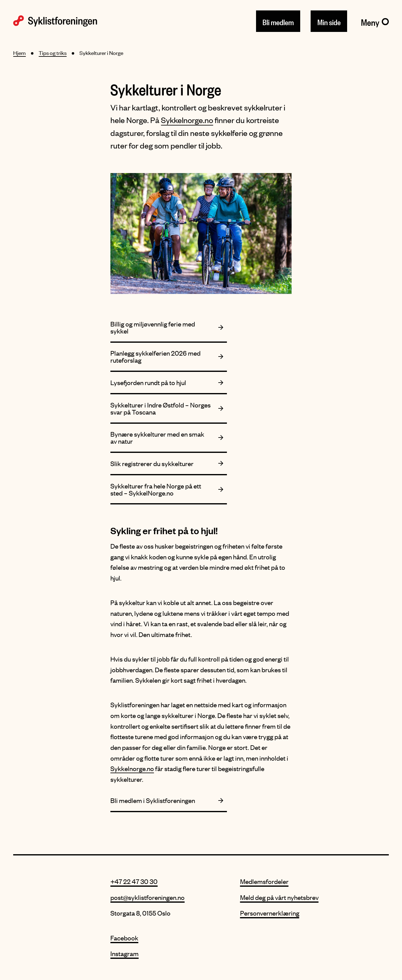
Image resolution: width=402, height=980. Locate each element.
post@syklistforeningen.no (147, 897)
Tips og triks (53, 53)
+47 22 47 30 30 (134, 881)
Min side (329, 21)
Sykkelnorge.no (187, 120)
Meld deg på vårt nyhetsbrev (279, 897)
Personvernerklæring (270, 913)
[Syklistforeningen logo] (55, 21)
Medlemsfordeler (264, 881)
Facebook (124, 938)
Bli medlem (278, 21)
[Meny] (375, 21)
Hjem (19, 53)
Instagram (124, 953)
